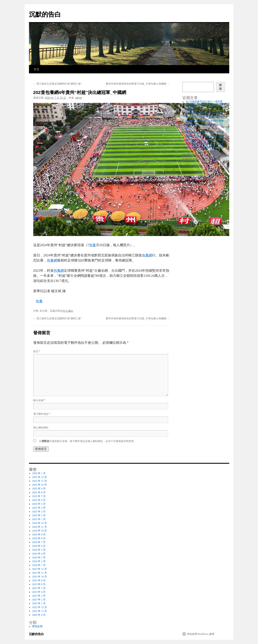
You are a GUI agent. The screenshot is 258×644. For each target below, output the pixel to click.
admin (79, 98)
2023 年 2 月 (39, 600)
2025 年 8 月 (39, 492)
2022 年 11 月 (40, 611)
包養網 (147, 255)
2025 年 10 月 (40, 485)
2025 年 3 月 (39, 512)
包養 (92, 245)
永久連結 (68, 311)
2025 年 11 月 (40, 481)
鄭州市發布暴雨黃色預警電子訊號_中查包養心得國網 (138, 84)
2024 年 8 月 (39, 538)
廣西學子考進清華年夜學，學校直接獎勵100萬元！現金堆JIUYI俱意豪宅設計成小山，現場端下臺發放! (205, 136)
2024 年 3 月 (39, 557)
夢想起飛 (37, 626)
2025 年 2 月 (39, 515)
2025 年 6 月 (39, 500)
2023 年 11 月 (40, 573)
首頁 (36, 69)
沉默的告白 (45, 14)
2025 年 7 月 (39, 496)
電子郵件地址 (42, 414)
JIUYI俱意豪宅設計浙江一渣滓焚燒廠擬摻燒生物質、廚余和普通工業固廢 (205, 105)
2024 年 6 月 (39, 546)
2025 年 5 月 (39, 504)
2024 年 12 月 (40, 523)
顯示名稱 (39, 400)
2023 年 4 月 (39, 592)
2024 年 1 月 (39, 565)
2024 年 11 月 (40, 527)
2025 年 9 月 (39, 489)
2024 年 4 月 (39, 554)
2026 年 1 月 (39, 473)
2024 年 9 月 (39, 535)
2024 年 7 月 (39, 542)
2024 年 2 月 (39, 561)
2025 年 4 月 (39, 508)
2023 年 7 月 (39, 588)
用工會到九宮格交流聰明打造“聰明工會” (57, 84)
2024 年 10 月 (40, 531)
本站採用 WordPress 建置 (200, 634)
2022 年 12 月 (40, 607)
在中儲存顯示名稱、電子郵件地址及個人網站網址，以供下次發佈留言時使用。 (88, 441)
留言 (37, 351)
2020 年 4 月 (39, 615)
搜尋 (220, 87)
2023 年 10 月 (40, 577)
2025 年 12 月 (40, 477)
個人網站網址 (41, 428)
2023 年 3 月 (39, 596)
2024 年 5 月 (39, 550)
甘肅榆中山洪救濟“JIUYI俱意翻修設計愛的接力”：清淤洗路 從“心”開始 (205, 125)
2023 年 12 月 (40, 569)
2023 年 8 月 (39, 584)
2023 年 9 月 (39, 580)
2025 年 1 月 (39, 519)
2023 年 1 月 (39, 603)
